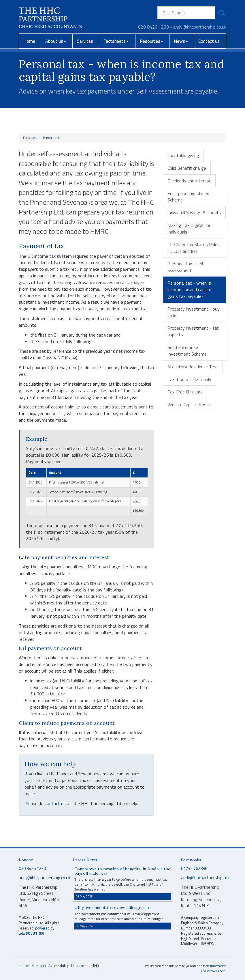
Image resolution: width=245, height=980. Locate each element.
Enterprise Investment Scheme (189, 197)
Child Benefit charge (187, 168)
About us (56, 41)
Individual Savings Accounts (194, 212)
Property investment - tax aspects (193, 331)
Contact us (209, 41)
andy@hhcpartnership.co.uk (200, 27)
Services (85, 41)
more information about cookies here (214, 968)
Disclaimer (80, 966)
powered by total (36, 931)
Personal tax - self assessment (186, 267)
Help (95, 966)
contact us (55, 803)
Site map (39, 966)
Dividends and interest (189, 181)
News (181, 41)
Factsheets (116, 41)
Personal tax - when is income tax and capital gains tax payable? (189, 290)
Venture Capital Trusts (189, 404)
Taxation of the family (189, 379)
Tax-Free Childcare (185, 392)
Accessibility (59, 966)
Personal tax (51, 138)
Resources (151, 41)
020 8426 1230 (153, 27)
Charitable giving (183, 155)
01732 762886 (194, 868)
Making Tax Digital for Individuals (189, 228)
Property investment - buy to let (194, 312)
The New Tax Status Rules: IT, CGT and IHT (194, 248)
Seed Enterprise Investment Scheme (187, 351)
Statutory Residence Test (193, 367)
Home (29, 41)
